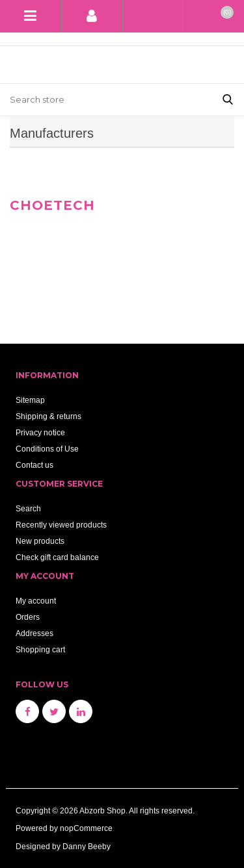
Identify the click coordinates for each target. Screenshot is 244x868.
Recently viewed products (61, 525)
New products (40, 541)
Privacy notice (40, 432)
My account (36, 601)
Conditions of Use (47, 449)
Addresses (34, 633)
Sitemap (30, 400)
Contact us (34, 465)
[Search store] (106, 100)
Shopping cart (40, 649)
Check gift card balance (57, 557)
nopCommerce (86, 828)
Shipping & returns (48, 416)
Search (28, 508)
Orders (28, 617)
